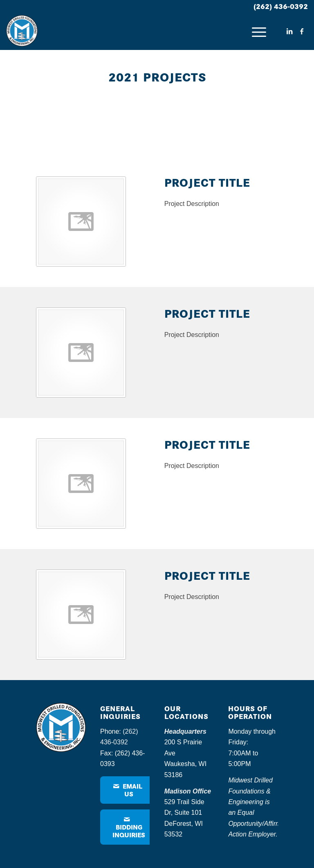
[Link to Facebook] (302, 31)
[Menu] (255, 31)
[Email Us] (129, 790)
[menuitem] (255, 31)
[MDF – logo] (22, 31)
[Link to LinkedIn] (289, 31)
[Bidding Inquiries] (129, 827)
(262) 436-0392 (281, 6)
